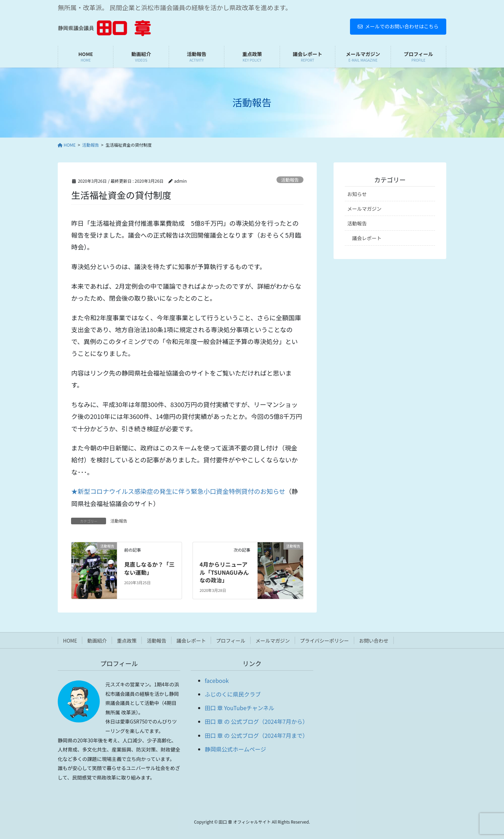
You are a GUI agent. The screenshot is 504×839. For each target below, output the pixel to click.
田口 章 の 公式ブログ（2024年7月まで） (256, 735)
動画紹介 (97, 641)
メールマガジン (364, 209)
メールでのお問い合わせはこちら (398, 26)
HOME (70, 641)
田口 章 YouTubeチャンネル (240, 708)
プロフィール (231, 641)
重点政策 (127, 641)
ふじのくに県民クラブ (233, 694)
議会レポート (367, 238)
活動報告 (290, 180)
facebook (217, 680)
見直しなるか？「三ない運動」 (149, 568)
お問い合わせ (374, 641)
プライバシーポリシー (324, 641)
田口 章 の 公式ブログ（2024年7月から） (256, 721)
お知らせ (357, 194)
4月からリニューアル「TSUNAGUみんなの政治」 (224, 572)
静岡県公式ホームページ (235, 749)
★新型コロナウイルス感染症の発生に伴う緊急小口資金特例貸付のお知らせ (178, 491)
